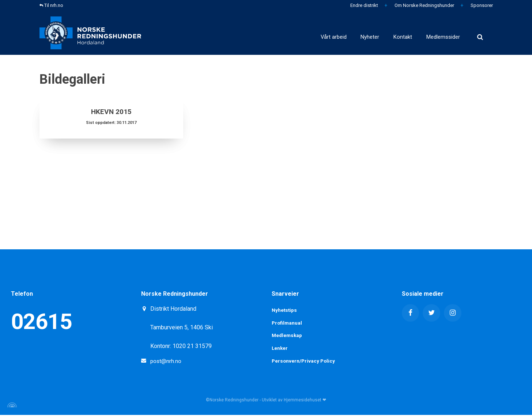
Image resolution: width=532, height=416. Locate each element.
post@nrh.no (166, 361)
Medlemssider (434, 33)
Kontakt (379, 33)
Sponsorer (481, 5)
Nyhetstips (285, 310)
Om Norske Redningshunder (424, 5)
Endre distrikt (364, 5)
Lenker (280, 349)
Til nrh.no (51, 5)
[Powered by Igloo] (11, 406)
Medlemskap (288, 336)
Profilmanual (287, 323)
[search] (480, 33)
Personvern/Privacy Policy (304, 362)
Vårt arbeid (282, 33)
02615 (41, 322)
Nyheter (333, 33)
